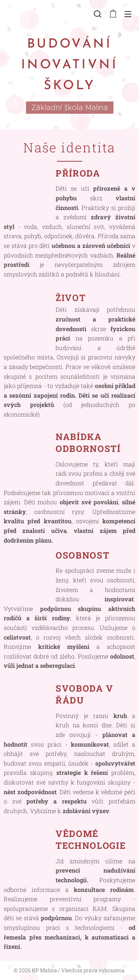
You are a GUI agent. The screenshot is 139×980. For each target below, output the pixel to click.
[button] (97, 14)
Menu (128, 14)
